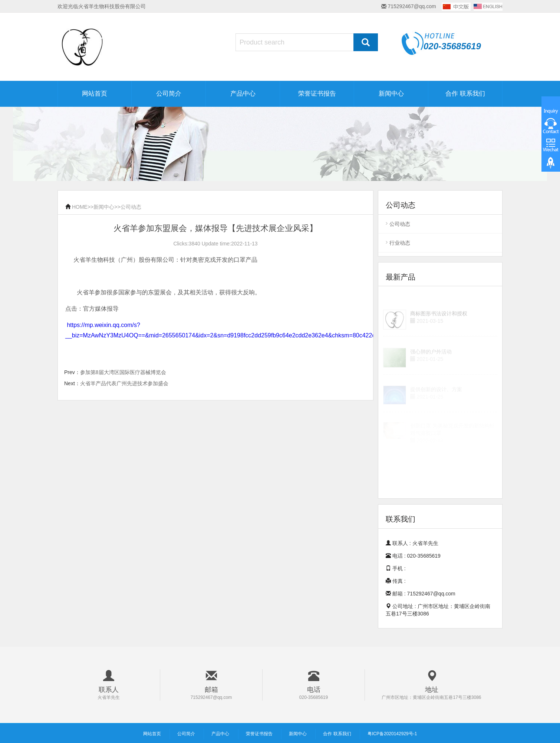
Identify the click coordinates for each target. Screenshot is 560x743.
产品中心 (243, 94)
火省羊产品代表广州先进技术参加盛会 (124, 383)
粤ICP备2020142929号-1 (392, 734)
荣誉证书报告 (317, 94)
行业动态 (400, 243)
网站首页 (95, 94)
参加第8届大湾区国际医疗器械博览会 (123, 372)
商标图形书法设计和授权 (439, 321)
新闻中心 (391, 94)
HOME (80, 207)
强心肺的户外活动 (431, 357)
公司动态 (131, 207)
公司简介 (169, 94)
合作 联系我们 (465, 94)
